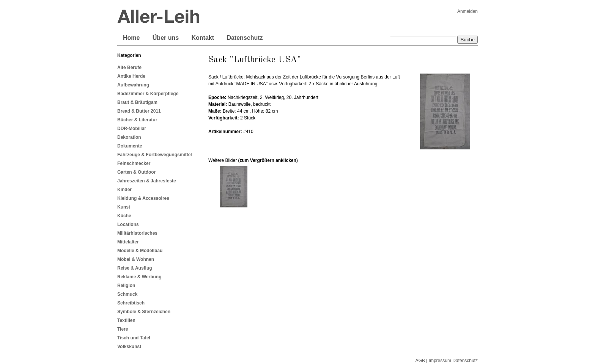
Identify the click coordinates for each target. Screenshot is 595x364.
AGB (420, 361)
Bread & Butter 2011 (139, 111)
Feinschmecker (134, 163)
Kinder (124, 190)
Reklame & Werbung (139, 277)
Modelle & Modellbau (140, 251)
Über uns (166, 38)
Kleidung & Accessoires (143, 198)
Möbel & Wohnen (136, 259)
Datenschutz (245, 38)
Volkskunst (129, 347)
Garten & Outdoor (136, 172)
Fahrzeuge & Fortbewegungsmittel (155, 155)
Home (131, 38)
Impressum (440, 361)
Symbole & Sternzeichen (144, 312)
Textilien (126, 320)
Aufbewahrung (133, 85)
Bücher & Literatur (137, 120)
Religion (126, 286)
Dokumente (130, 146)
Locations (128, 224)
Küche (124, 216)
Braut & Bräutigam (137, 102)
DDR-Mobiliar (132, 129)
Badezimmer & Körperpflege (148, 94)
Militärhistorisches (137, 233)
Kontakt (203, 38)
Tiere (123, 329)
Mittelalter (128, 242)
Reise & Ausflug (135, 268)
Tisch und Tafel (134, 338)
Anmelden (467, 11)
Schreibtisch (131, 303)
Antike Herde (131, 76)
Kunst (124, 207)
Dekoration (129, 137)
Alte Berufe (129, 67)
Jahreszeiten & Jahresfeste (147, 181)
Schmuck (127, 294)
